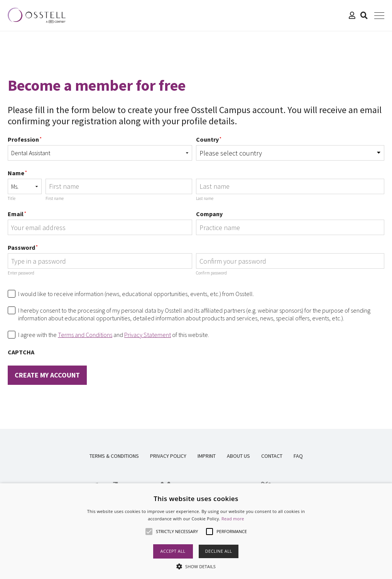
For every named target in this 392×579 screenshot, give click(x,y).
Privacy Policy (168, 456)
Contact (272, 456)
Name (17, 173)
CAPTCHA (21, 352)
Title (12, 198)
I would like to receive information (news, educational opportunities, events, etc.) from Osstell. (136, 294)
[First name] (119, 186)
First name (55, 198)
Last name (205, 198)
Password (23, 247)
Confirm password (211, 273)
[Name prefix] (25, 186)
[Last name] (290, 186)
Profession (25, 139)
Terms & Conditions (114, 456)
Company (209, 214)
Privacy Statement (148, 335)
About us (238, 456)
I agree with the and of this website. (114, 335)
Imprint (207, 456)
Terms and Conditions (85, 335)
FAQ (298, 456)
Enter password (21, 273)
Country (209, 139)
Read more (233, 519)
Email (17, 214)
